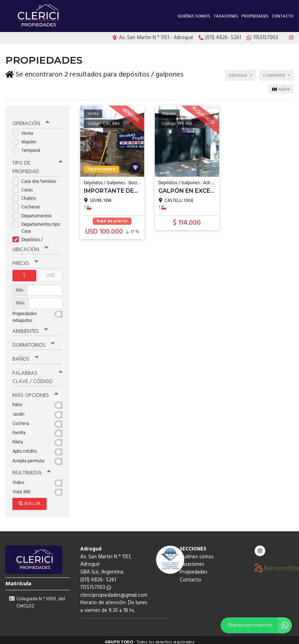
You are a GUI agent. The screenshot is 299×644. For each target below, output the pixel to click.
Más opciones (35, 391)
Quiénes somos (194, 16)
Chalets (26, 195)
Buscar (29, 499)
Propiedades (255, 16)
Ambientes (30, 328)
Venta (25, 130)
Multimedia (32, 469)
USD (51, 272)
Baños (26, 355)
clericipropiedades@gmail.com (114, 591)
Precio (25, 260)
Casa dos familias (36, 178)
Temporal (29, 147)
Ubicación (30, 246)
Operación (31, 120)
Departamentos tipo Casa (36, 224)
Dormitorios (34, 341)
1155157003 (96, 583)
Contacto (283, 16)
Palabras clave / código (37, 373)
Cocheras (28, 204)
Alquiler (27, 139)
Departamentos (34, 212)
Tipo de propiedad (37, 164)
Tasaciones (226, 16)
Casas (25, 187)
